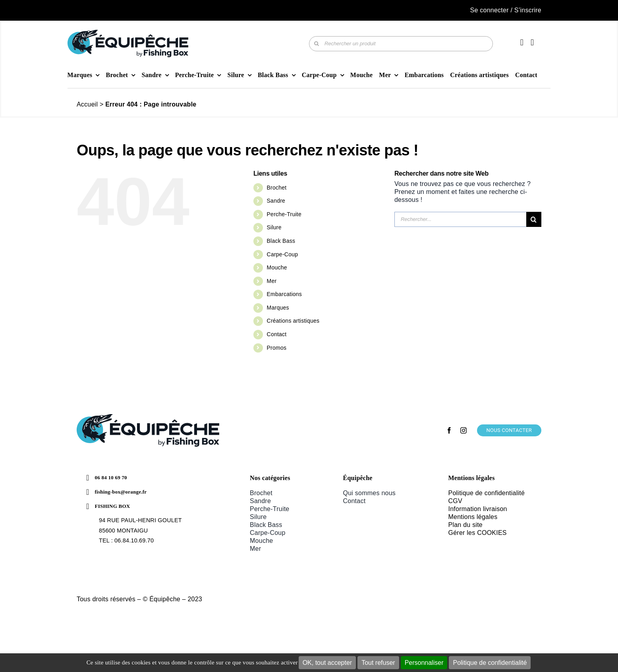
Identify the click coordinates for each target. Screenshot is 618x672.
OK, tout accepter (327, 663)
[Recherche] (317, 44)
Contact (277, 334)
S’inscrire (528, 10)
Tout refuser (378, 663)
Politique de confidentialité (490, 663)
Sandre (276, 201)
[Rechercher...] (460, 219)
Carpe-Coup (283, 254)
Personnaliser (424, 663)
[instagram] (463, 430)
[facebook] (449, 430)
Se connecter (490, 10)
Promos (277, 348)
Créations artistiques (293, 321)
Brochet (277, 188)
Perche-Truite (284, 214)
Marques (278, 308)
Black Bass (281, 241)
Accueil (87, 104)
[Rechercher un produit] (401, 44)
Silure (274, 227)
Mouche (277, 267)
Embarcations (284, 294)
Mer (272, 281)
